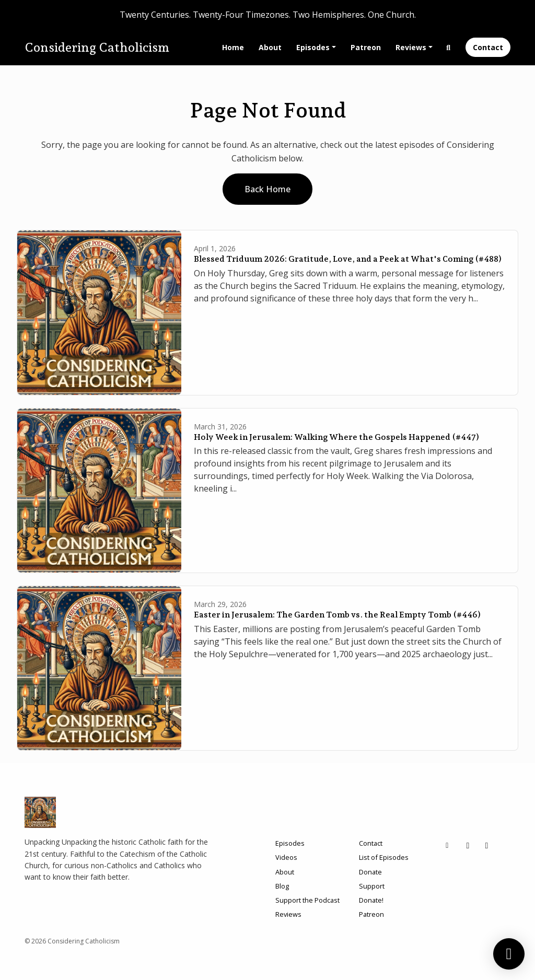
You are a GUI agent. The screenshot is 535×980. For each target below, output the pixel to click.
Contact (488, 47)
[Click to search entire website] (449, 47)
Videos (286, 857)
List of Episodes (384, 857)
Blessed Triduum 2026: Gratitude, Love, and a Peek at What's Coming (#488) (348, 259)
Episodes (313, 47)
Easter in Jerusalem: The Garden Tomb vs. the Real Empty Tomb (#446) (337, 615)
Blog (282, 886)
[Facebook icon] (487, 845)
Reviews (411, 47)
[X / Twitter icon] (468, 845)
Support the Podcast (307, 900)
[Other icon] (449, 845)
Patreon (366, 47)
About (270, 47)
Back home (267, 189)
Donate (370, 872)
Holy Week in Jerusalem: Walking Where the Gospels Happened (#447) (336, 437)
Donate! (371, 900)
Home (233, 47)
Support (372, 886)
